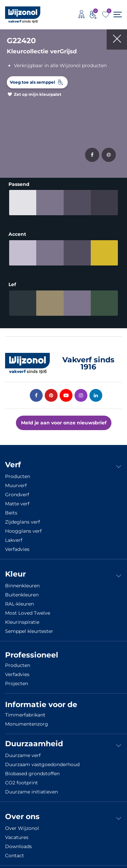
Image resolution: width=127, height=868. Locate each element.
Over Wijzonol (22, 824)
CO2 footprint (22, 779)
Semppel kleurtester (29, 627)
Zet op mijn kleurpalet (38, 94)
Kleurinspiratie (22, 618)
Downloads (18, 843)
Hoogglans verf (23, 527)
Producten (18, 473)
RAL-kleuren (19, 600)
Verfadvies (17, 545)
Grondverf (17, 491)
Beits (11, 509)
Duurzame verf (23, 752)
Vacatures (17, 834)
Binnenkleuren (22, 582)
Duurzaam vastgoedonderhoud (42, 761)
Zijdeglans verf (23, 518)
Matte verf (17, 500)
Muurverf (16, 482)
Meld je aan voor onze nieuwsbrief (64, 419)
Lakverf (14, 536)
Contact (15, 852)
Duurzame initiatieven (31, 788)
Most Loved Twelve (28, 609)
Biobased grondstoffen (32, 770)
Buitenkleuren (22, 591)
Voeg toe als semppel (33, 82)
